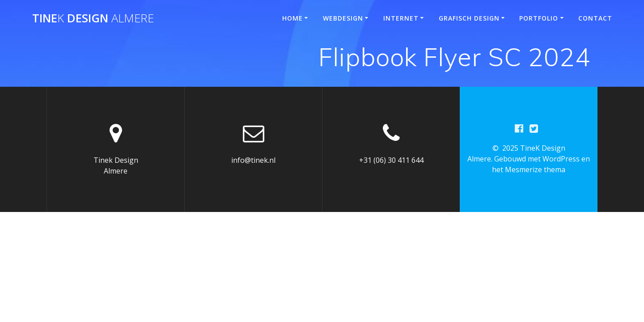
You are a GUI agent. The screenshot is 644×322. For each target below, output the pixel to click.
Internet (401, 18)
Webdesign (343, 18)
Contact (595, 18)
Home (292, 18)
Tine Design (93, 18)
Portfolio (539, 18)
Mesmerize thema (535, 169)
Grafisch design (469, 18)
